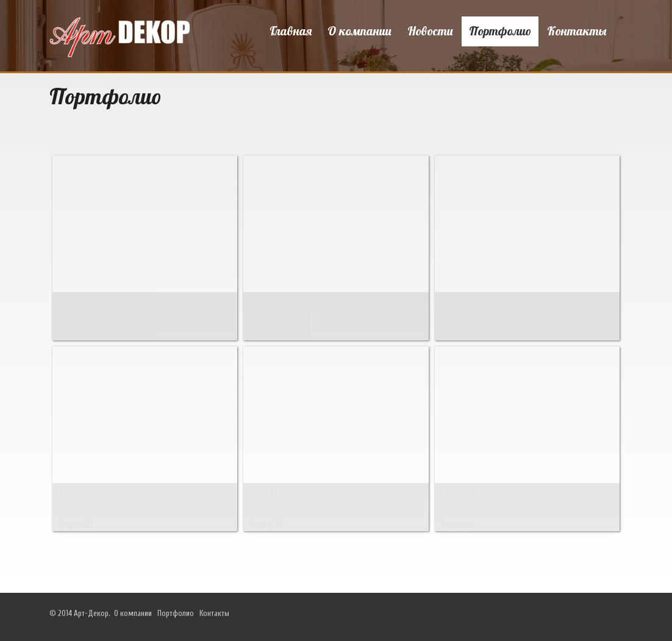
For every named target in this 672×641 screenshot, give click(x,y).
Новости (430, 31)
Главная (291, 31)
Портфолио (500, 31)
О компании (359, 31)
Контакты (577, 31)
